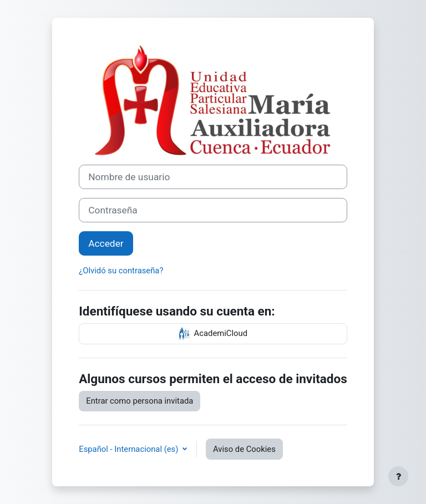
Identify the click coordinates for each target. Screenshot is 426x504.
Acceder (106, 243)
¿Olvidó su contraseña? (121, 271)
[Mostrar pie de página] (398, 476)
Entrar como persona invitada (140, 401)
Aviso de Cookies (244, 449)
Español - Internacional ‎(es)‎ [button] (130, 449)
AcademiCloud (213, 334)
